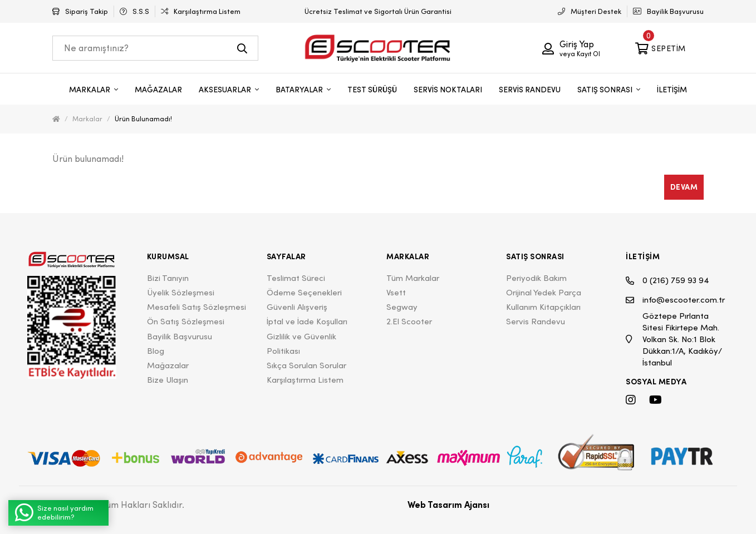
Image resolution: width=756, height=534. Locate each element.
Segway (402, 307)
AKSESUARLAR (226, 90)
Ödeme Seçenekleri (304, 292)
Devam (684, 187)
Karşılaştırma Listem (305, 380)
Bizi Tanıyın (168, 278)
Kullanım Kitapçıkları (543, 307)
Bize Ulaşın (168, 380)
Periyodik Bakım (536, 278)
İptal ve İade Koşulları (307, 321)
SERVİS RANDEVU (530, 90)
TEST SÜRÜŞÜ (372, 90)
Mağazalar (168, 365)
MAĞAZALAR (158, 90)
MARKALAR (90, 90)
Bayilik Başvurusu (180, 336)
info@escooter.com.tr (675, 300)
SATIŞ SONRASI (606, 90)
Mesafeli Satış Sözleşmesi (197, 307)
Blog (156, 351)
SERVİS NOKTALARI (448, 90)
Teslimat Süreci (296, 278)
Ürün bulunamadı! (143, 119)
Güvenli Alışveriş (297, 307)
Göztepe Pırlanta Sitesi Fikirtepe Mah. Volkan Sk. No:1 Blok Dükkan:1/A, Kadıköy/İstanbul (674, 339)
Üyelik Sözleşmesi (181, 292)
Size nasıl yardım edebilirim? (54, 513)
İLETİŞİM (672, 90)
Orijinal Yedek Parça (544, 292)
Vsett (396, 292)
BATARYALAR (300, 90)
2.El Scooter (409, 321)
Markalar (87, 119)
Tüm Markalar (413, 278)
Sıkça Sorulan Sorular (306, 365)
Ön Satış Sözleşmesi (186, 321)
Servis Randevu (536, 321)
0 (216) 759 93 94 (667, 281)
